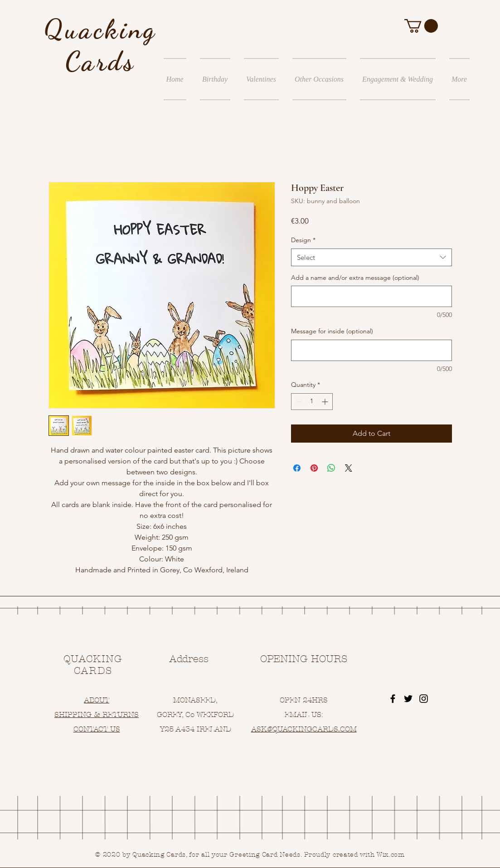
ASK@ (262, 729)
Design (303, 240)
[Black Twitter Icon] (408, 699)
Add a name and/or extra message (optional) (355, 278)
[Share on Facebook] (297, 468)
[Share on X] (349, 468)
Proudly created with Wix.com (354, 855)
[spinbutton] (312, 402)
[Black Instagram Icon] (424, 699)
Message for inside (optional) (332, 331)
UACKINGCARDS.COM (317, 729)
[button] (421, 26)
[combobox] (371, 257)
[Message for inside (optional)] (371, 350)
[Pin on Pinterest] (314, 468)
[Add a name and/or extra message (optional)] (371, 296)
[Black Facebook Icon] (393, 699)
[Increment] (326, 402)
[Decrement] (298, 402)
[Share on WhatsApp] (331, 468)
